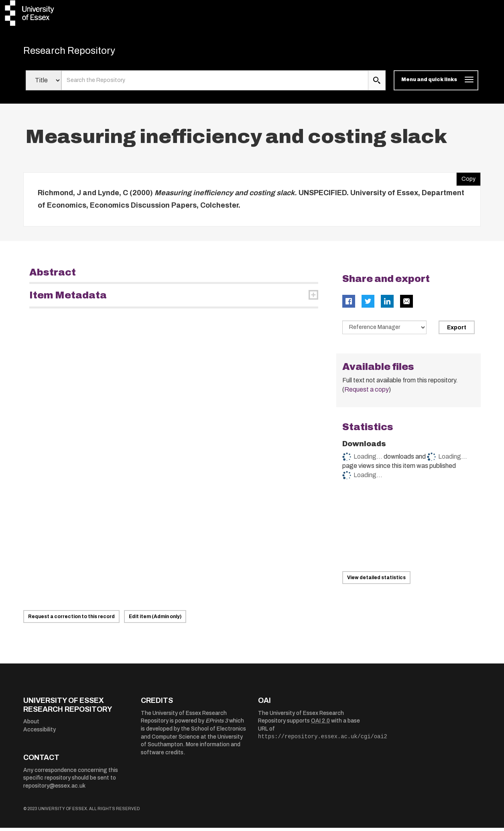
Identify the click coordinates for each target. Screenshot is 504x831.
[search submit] (377, 84)
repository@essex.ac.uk (54, 789)
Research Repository (80, 52)
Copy (466, 180)
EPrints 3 (217, 724)
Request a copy (367, 393)
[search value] (215, 84)
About (31, 725)
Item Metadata (68, 298)
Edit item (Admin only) (155, 620)
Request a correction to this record (71, 620)
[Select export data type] (384, 330)
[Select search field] (44, 84)
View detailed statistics (376, 581)
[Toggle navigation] (436, 84)
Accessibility (40, 732)
